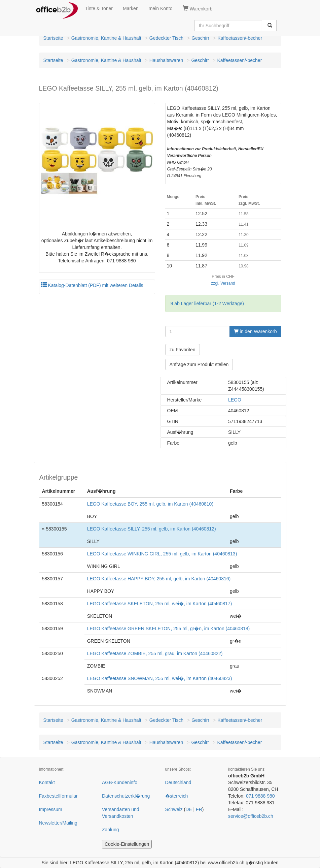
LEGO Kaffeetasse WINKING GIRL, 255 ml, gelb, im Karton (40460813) (162, 554)
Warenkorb (198, 8)
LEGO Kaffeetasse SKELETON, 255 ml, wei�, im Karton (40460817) (160, 604)
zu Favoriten (183, 350)
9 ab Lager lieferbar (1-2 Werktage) (207, 303)
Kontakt (47, 782)
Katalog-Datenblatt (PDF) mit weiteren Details (92, 285)
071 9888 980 (260, 796)
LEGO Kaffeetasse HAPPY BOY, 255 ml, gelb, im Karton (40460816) (159, 579)
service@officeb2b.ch (251, 816)
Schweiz (174, 809)
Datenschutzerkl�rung (126, 796)
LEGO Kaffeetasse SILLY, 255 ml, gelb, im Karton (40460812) (152, 529)
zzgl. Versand (223, 283)
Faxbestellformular (58, 796)
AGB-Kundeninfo (120, 782)
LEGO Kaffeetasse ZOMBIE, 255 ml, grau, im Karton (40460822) (155, 653)
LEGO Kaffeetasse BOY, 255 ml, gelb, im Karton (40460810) (150, 504)
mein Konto (161, 8)
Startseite (53, 38)
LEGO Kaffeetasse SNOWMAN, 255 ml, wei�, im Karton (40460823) (160, 678)
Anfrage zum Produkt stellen (199, 364)
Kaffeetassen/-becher (240, 38)
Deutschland (178, 782)
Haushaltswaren (166, 60)
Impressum (51, 809)
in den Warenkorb (255, 331)
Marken (131, 8)
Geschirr (200, 38)
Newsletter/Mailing (58, 823)
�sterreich (177, 796)
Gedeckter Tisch (166, 38)
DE (189, 809)
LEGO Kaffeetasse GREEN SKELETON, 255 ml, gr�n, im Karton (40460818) (169, 629)
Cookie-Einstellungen (127, 844)
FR (199, 809)
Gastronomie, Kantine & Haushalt (106, 38)
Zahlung (111, 830)
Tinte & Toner (99, 8)
